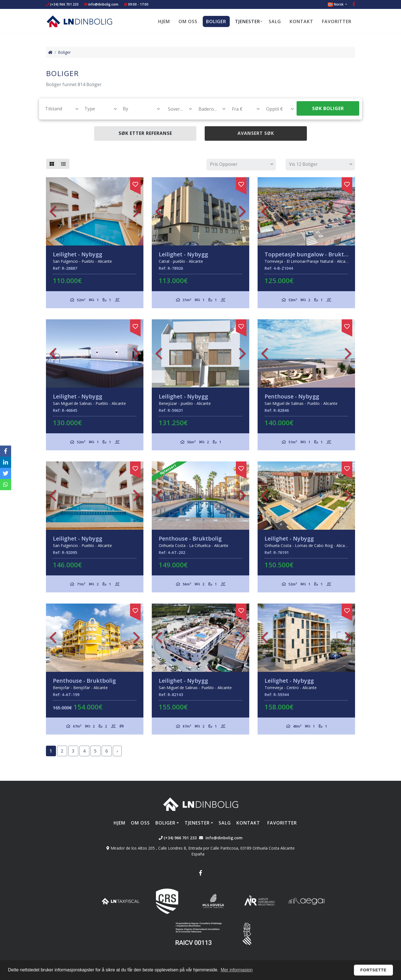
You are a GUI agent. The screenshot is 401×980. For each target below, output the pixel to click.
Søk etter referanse (145, 133)
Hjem (164, 21)
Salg (275, 21)
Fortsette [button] (374, 970)
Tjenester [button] (248, 21)
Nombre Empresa (79, 21)
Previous (53, 211)
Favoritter (337, 21)
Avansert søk (256, 133)
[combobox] (59, 109)
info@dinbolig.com (103, 4)
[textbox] (59, 109)
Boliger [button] (216, 21)
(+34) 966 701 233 (62, 4)
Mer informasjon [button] (237, 970)
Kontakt (301, 21)
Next (136, 211)
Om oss (188, 21)
